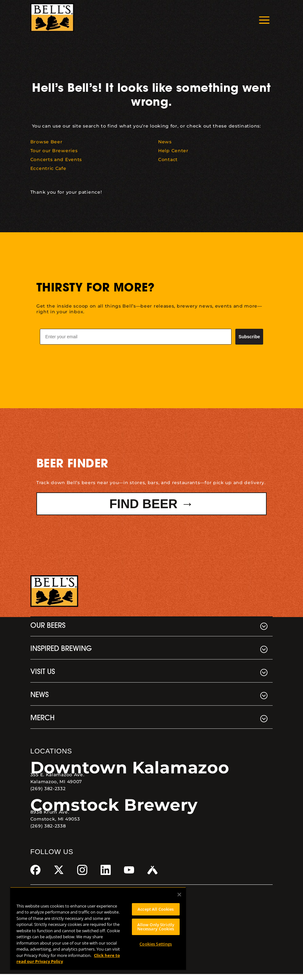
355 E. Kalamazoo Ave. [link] (57, 781)
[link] (52, 18)
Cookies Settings (156, 944)
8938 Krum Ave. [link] (50, 818)
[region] (98, 928)
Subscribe (249, 343)
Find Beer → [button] (152, 510)
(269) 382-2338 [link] (48, 832)
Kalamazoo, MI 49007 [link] (56, 788)
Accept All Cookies (156, 909)
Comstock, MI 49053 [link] (55, 825)
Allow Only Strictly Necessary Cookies (156, 927)
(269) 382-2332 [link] (48, 795)
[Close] (179, 895)
